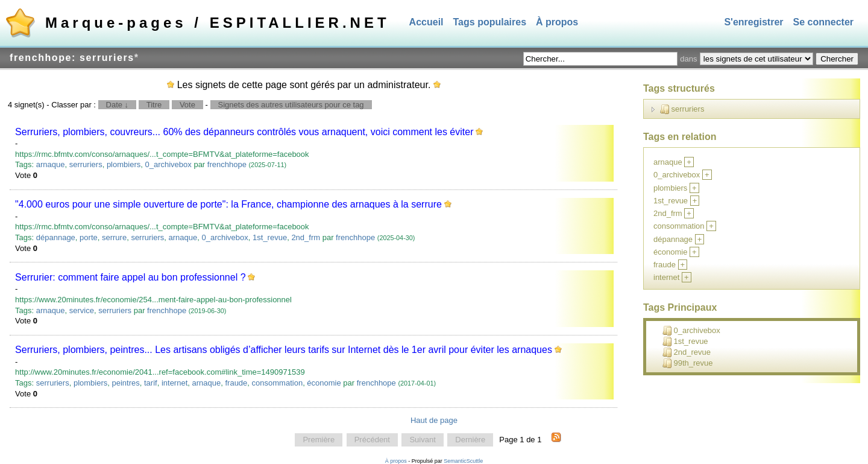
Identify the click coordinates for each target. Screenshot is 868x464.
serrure (114, 237)
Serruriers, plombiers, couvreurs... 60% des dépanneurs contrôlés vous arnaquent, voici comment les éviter (244, 132)
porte (89, 237)
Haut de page (434, 420)
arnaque (51, 164)
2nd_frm (306, 237)
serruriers (86, 164)
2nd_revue (687, 352)
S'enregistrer (753, 22)
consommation (278, 383)
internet (175, 383)
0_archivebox (168, 164)
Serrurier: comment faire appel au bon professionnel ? (130, 277)
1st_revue (270, 237)
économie (324, 383)
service (82, 310)
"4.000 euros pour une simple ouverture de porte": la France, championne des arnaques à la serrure (228, 204)
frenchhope (227, 164)
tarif (151, 383)
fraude (236, 383)
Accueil (426, 22)
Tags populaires (490, 22)
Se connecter (823, 22)
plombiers (124, 164)
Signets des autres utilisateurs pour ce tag (291, 105)
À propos (557, 22)
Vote (187, 105)
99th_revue (688, 363)
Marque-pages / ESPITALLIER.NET (218, 23)
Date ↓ (118, 105)
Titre (154, 105)
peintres (126, 383)
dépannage (56, 237)
